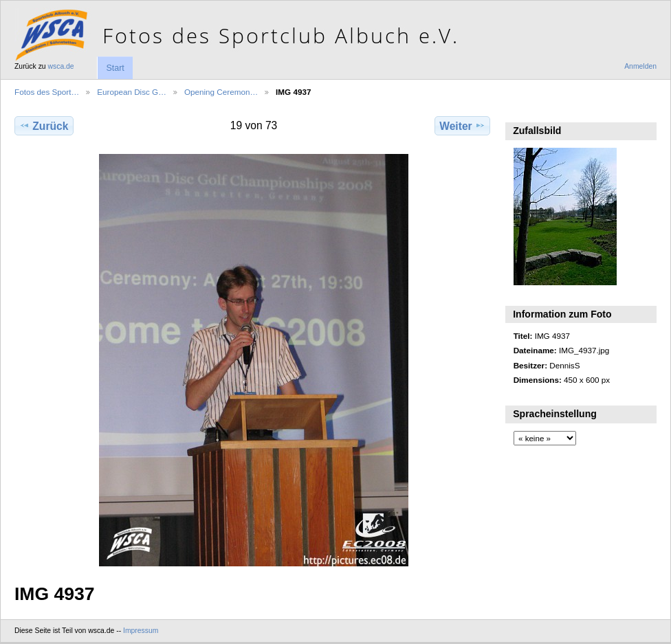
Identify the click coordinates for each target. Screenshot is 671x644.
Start (115, 68)
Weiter (462, 126)
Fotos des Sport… (47, 92)
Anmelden (640, 66)
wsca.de (61, 66)
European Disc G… (132, 92)
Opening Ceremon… (221, 92)
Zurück (44, 126)
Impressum (141, 631)
